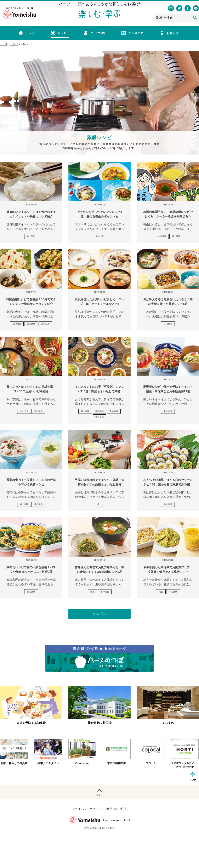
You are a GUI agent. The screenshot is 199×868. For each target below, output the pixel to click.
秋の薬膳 (17, 324)
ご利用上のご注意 (115, 809)
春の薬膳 (31, 324)
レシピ (14, 44)
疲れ (99, 504)
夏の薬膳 (176, 236)
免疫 (92, 592)
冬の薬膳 (168, 324)
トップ (4, 44)
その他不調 (161, 236)
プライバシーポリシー (87, 809)
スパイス (24, 411)
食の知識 (31, 236)
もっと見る (99, 614)
